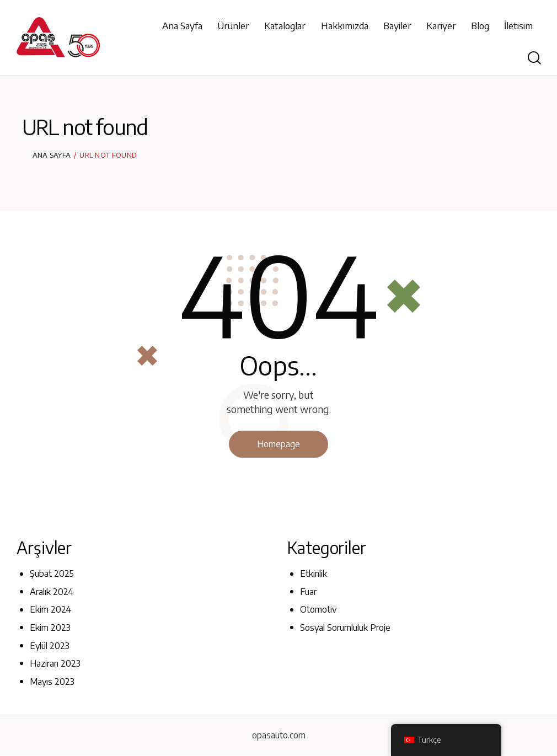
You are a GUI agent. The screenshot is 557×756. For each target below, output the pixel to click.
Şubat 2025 (52, 574)
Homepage (278, 444)
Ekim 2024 (50, 610)
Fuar (308, 592)
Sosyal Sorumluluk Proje (345, 628)
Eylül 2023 (50, 646)
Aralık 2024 (52, 592)
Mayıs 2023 (52, 682)
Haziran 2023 (55, 663)
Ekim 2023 (50, 628)
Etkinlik (314, 574)
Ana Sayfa (52, 155)
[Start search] (534, 58)
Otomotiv (318, 610)
